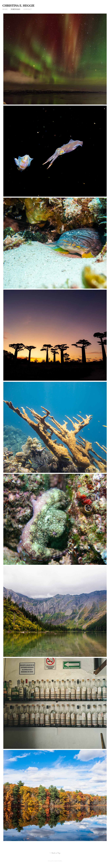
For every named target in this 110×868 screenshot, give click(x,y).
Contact (28, 9)
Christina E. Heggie (18, 6)
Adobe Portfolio (58, 861)
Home (5, 9)
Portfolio (15, 9)
